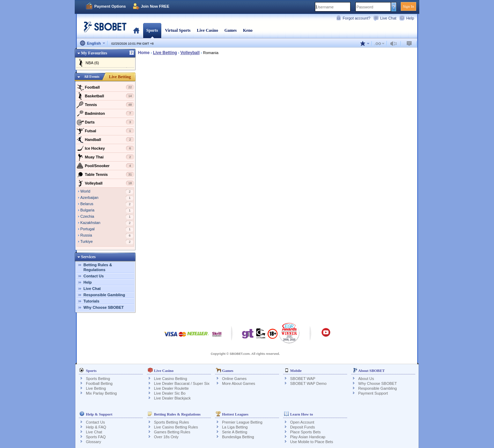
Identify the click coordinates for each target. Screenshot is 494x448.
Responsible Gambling (104, 295)
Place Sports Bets (305, 432)
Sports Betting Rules (171, 422)
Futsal (105, 131)
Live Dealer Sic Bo (170, 393)
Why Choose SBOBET (104, 307)
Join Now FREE (155, 6)
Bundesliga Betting (238, 437)
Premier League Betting (242, 422)
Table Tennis (105, 174)
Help (410, 18)
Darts (105, 122)
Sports (152, 30)
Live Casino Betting (171, 379)
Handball (105, 140)
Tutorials (91, 301)
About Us (366, 379)
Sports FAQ (96, 437)
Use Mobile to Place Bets (312, 442)
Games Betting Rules (172, 432)
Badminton (105, 113)
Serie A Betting (235, 432)
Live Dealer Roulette (171, 388)
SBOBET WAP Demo (308, 383)
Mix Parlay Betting (101, 393)
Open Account (302, 422)
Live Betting (120, 77)
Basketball (105, 96)
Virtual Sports (178, 30)
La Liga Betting (235, 427)
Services (88, 257)
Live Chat (388, 18)
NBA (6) (92, 63)
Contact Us (94, 276)
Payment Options (110, 6)
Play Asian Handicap (308, 437)
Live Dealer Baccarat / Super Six (182, 383)
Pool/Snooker (105, 166)
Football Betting (99, 383)
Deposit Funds (303, 427)
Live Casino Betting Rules (176, 427)
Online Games (234, 379)
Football (105, 87)
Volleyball (105, 183)
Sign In (408, 6)
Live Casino (208, 30)
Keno (248, 30)
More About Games (239, 383)
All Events (91, 77)
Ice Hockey (105, 148)
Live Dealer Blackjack (172, 398)
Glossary (93, 442)
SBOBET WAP (303, 379)
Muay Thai (105, 157)
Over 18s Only (166, 437)
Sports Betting (98, 379)
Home (136, 30)
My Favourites (94, 53)
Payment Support (373, 393)
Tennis (105, 105)
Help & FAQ (96, 427)
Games (231, 30)
